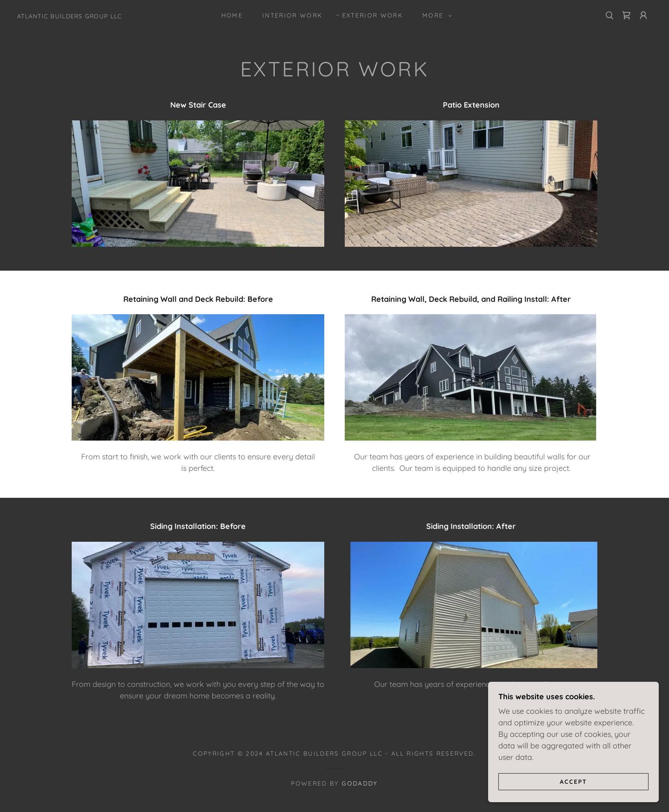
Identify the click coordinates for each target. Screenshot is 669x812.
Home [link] (232, 15)
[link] (69, 16)
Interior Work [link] (292, 15)
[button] (435, 15)
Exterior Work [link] (372, 15)
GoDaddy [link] (360, 783)
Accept (573, 781)
